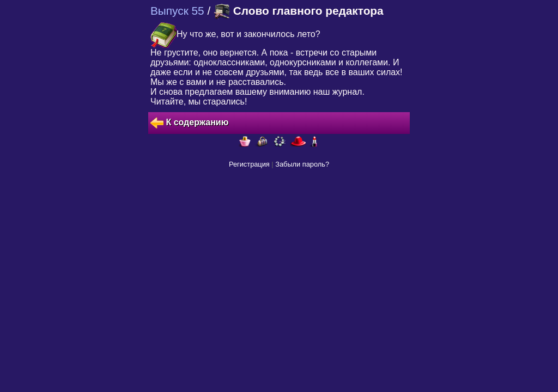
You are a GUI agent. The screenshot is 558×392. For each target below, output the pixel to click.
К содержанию (189, 123)
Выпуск (177, 11)
